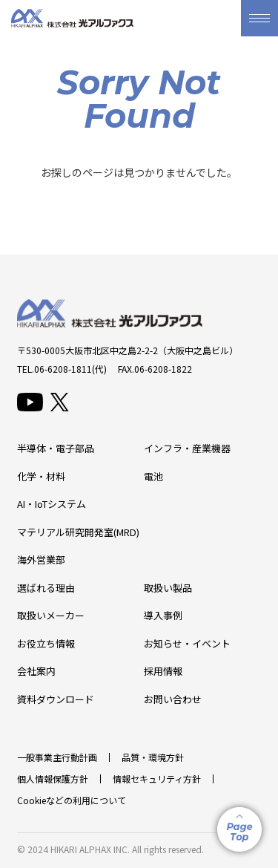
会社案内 (36, 671)
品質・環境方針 (153, 757)
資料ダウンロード (56, 699)
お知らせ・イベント (187, 643)
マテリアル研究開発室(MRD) (78, 532)
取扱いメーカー (51, 615)
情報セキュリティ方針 (157, 779)
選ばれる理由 (46, 588)
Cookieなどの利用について (72, 800)
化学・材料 (41, 476)
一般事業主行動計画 (57, 757)
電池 (153, 476)
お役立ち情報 (46, 643)
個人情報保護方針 (53, 779)
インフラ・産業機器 (187, 448)
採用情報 (163, 671)
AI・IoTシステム (52, 504)
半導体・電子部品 (56, 448)
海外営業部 (41, 559)
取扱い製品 (168, 588)
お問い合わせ (173, 699)
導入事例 (163, 615)
